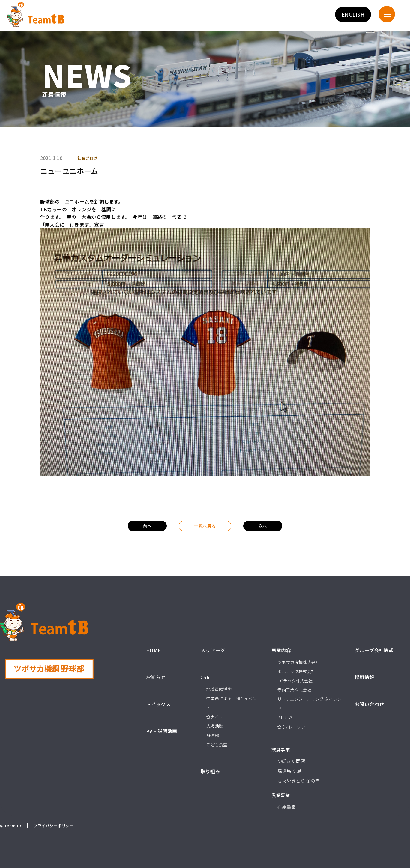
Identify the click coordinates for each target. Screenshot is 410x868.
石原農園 (287, 806)
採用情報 (364, 677)
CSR (205, 677)
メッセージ (213, 650)
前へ (147, 526)
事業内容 (281, 650)
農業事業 (281, 795)
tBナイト (215, 717)
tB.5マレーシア (291, 727)
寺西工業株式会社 (294, 690)
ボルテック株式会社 (296, 671)
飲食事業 (281, 749)
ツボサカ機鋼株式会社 (298, 662)
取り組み (210, 771)
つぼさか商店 (291, 761)
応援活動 (215, 726)
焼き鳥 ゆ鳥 (290, 771)
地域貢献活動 (219, 689)
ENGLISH (353, 15)
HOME (154, 650)
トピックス (158, 704)
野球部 (213, 735)
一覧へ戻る (205, 526)
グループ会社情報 (374, 650)
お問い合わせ (369, 704)
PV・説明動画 (162, 731)
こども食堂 (217, 745)
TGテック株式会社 (295, 681)
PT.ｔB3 (285, 718)
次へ (263, 526)
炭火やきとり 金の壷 (299, 781)
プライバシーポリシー (54, 826)
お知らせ (156, 677)
